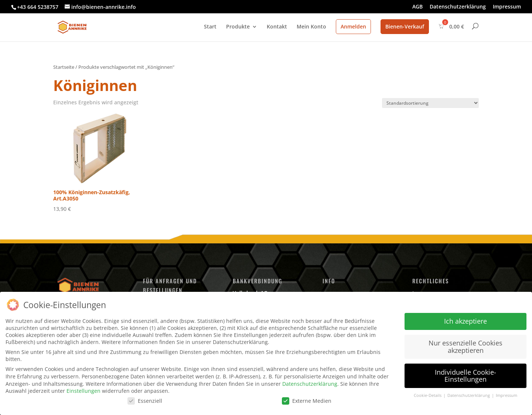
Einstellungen (83, 391)
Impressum (507, 7)
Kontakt (277, 27)
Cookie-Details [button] (428, 395)
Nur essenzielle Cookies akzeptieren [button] (465, 347)
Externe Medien (307, 400)
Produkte (238, 27)
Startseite (64, 67)
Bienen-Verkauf (405, 26)
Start (210, 27)
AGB (417, 7)
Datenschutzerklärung (458, 7)
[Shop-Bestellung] (430, 103)
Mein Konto (311, 27)
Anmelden (353, 26)
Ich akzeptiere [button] (465, 321)
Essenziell (145, 400)
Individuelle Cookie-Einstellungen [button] (465, 375)
